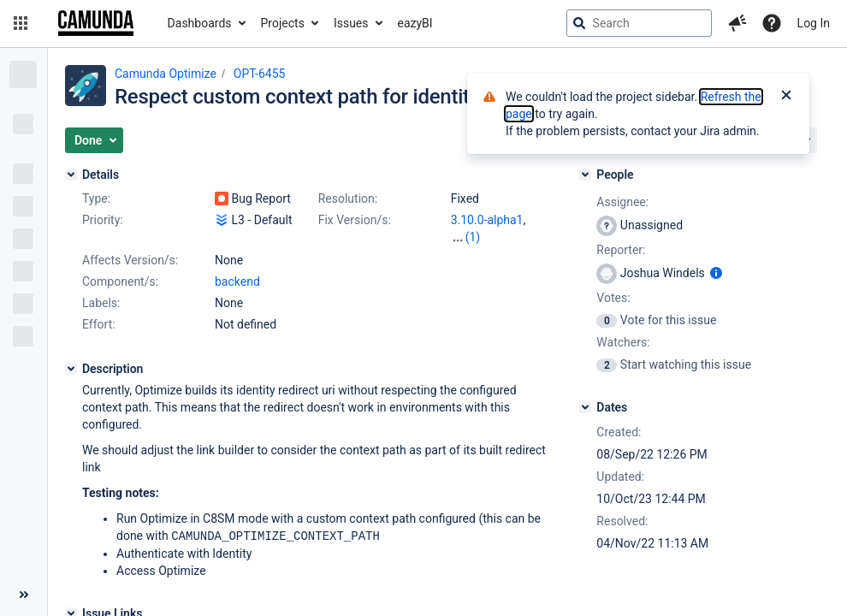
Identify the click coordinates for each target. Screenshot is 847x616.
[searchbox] (639, 23)
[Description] (71, 369)
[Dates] (585, 407)
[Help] (772, 23)
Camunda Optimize (166, 74)
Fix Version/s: (355, 220)
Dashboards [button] (200, 23)
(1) (473, 237)
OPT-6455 (260, 74)
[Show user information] (716, 273)
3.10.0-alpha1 (487, 220)
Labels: (101, 303)
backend (237, 281)
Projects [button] (283, 23)
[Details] (71, 175)
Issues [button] (351, 23)
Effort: (99, 324)
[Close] (786, 97)
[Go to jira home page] (96, 23)
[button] (21, 23)
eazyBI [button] (415, 23)
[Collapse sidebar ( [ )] (24, 595)
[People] (585, 175)
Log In (814, 23)
